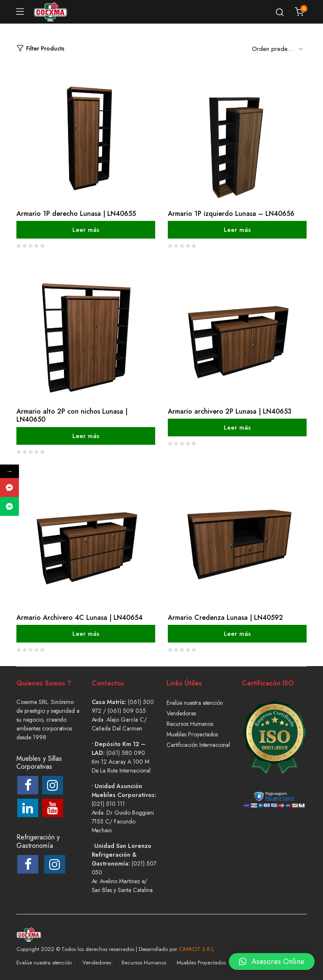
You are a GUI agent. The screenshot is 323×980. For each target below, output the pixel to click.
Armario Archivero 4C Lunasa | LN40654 (79, 617)
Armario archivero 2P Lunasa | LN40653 (230, 411)
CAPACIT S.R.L (196, 949)
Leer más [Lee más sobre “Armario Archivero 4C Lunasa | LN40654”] (86, 634)
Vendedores (181, 713)
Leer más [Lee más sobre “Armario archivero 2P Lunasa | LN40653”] (237, 428)
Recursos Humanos (190, 724)
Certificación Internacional (198, 745)
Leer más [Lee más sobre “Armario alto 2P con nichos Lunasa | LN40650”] (86, 436)
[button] (272, 955)
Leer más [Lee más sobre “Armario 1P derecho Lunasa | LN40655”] (86, 230)
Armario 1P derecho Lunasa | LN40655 (76, 214)
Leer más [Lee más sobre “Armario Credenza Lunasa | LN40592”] (237, 634)
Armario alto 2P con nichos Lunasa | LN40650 (72, 415)
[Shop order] (279, 48)
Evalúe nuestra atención (195, 703)
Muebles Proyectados (192, 734)
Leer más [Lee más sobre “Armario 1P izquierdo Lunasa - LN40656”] (237, 230)
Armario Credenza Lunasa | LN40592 (225, 617)
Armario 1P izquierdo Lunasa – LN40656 (231, 214)
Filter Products (40, 49)
